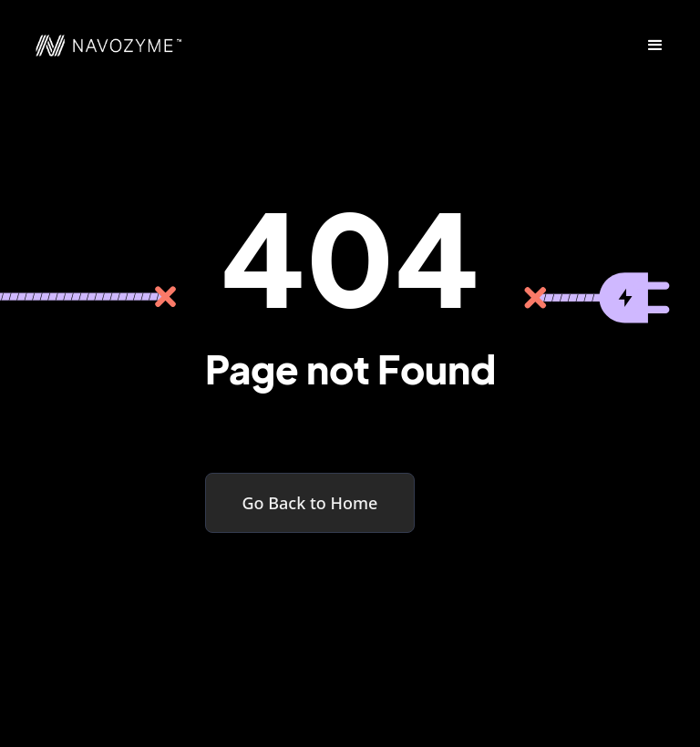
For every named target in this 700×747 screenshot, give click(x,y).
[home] (99, 46)
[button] (655, 46)
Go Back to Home (310, 503)
